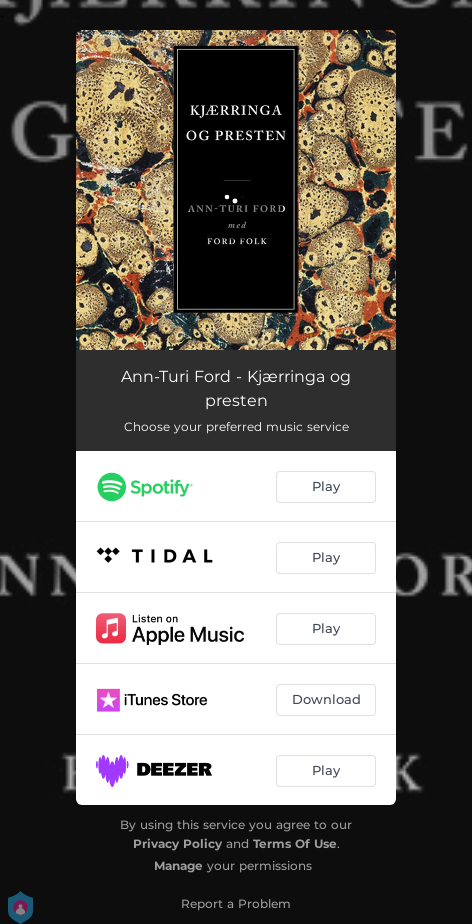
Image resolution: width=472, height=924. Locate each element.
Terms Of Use (295, 843)
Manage (178, 865)
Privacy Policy (177, 843)
